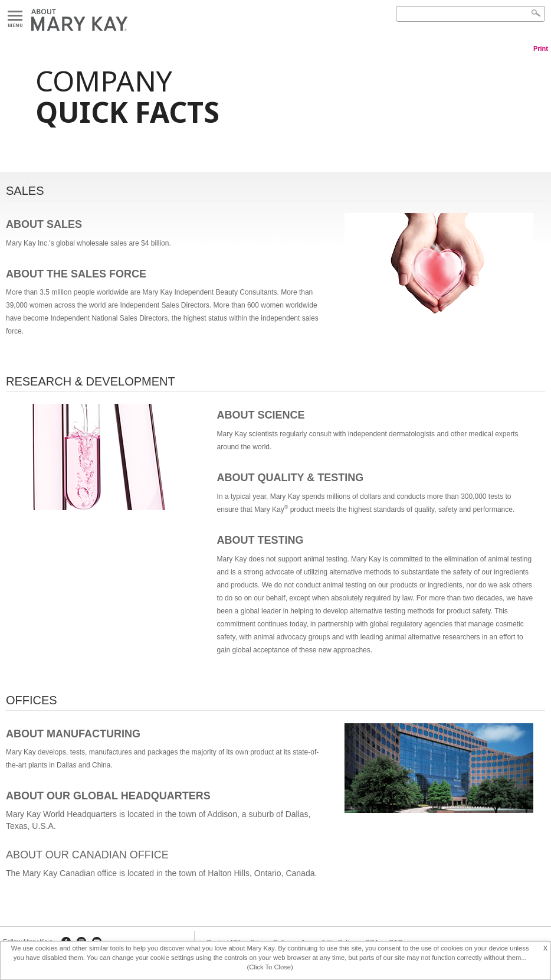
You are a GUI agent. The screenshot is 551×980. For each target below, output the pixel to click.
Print (541, 48)
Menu (15, 16)
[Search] (470, 14)
